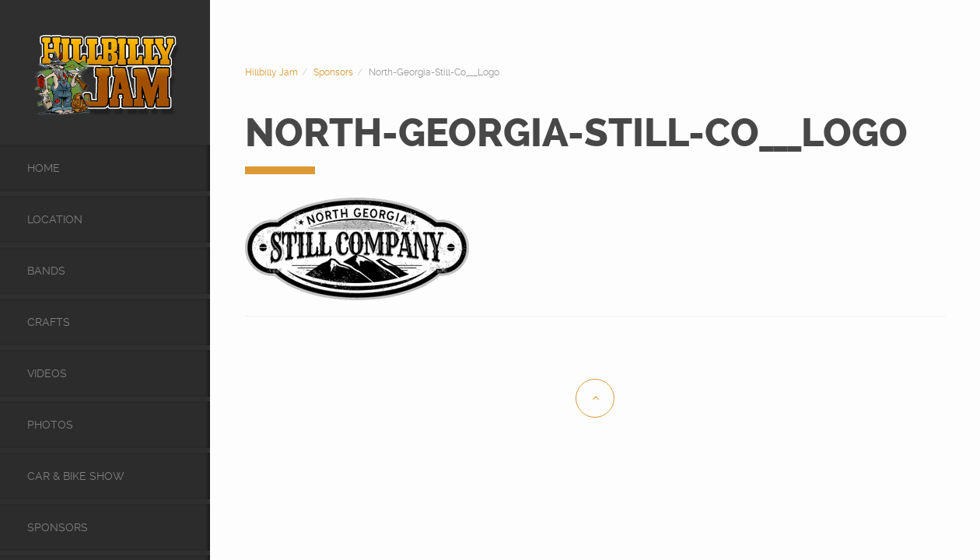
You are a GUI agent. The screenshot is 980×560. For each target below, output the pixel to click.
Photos (50, 425)
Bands (46, 271)
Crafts (49, 322)
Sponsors (58, 527)
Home (44, 168)
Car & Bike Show (76, 476)
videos (47, 373)
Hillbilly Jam (271, 72)
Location (55, 219)
